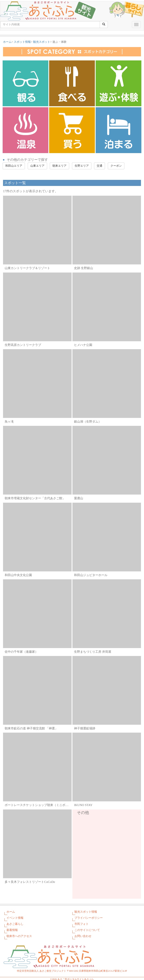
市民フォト (82, 924)
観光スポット (42, 42)
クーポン (116, 166)
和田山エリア (14, 166)
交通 (100, 166)
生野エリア (82, 166)
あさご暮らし (15, 924)
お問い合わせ (83, 936)
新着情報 (12, 930)
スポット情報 (22, 42)
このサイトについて (87, 930)
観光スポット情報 (86, 912)
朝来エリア (59, 166)
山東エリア (37, 166)
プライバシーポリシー (89, 918)
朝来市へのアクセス (19, 936)
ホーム (7, 42)
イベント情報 (15, 918)
